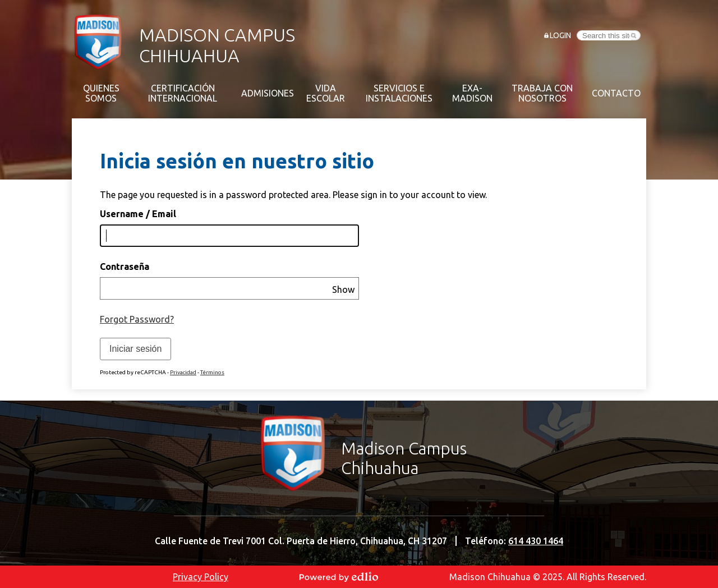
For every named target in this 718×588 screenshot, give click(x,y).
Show (343, 290)
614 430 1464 (536, 541)
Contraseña (125, 267)
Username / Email (138, 214)
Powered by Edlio (339, 577)
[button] (101, 93)
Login (560, 35)
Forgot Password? (137, 319)
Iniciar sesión (135, 349)
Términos (212, 372)
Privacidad (183, 372)
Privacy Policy (201, 577)
